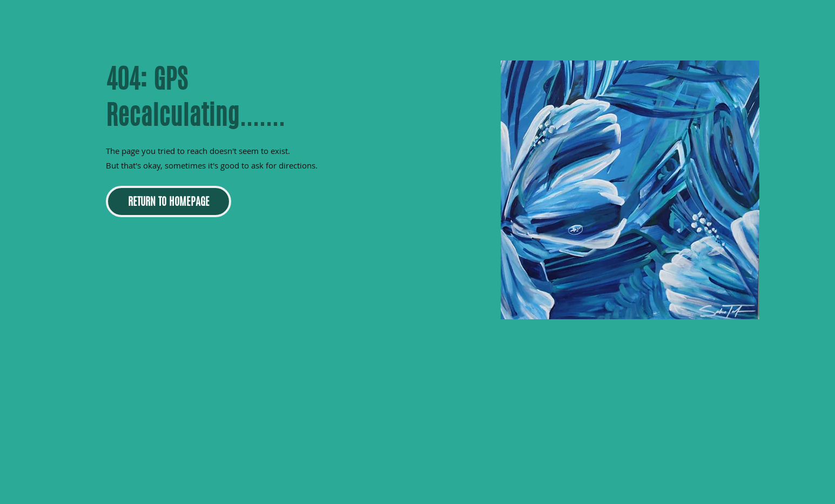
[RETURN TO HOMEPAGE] (169, 201)
